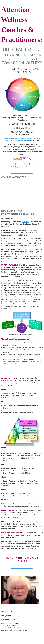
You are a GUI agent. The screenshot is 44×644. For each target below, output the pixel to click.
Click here (26, 222)
